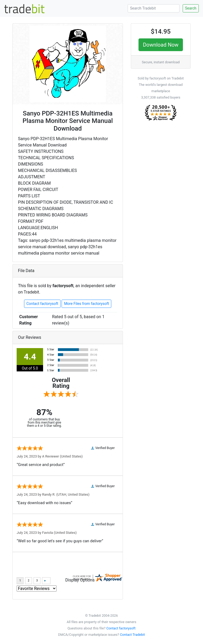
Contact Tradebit (132, 635)
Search (191, 8)
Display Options (80, 580)
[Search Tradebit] (154, 8)
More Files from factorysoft (86, 304)
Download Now (161, 45)
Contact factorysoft (42, 304)
